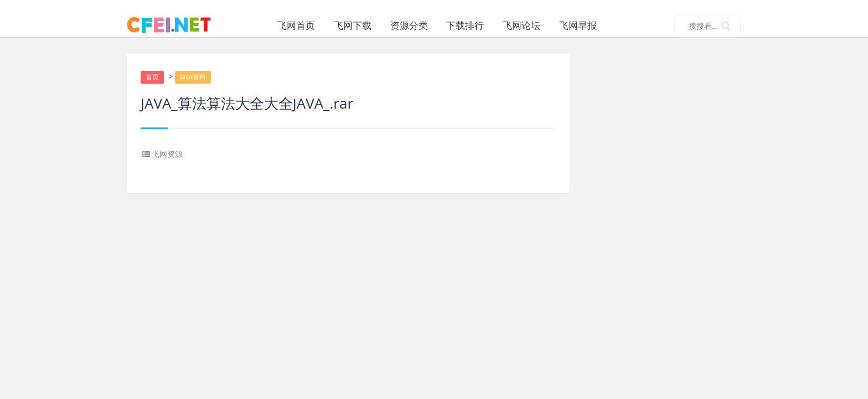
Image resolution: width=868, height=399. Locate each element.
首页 (153, 89)
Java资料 (195, 89)
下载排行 (480, 25)
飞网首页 (311, 25)
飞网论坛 (536, 25)
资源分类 (424, 25)
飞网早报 (593, 25)
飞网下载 (368, 25)
